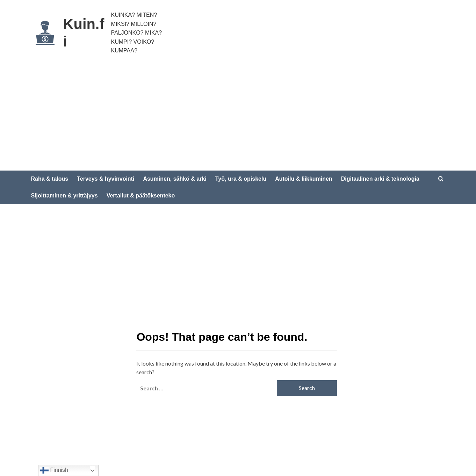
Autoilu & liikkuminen (304, 179)
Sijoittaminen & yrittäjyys (64, 196)
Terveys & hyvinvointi (106, 179)
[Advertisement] (238, 118)
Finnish (54, 470)
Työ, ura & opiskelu (241, 179)
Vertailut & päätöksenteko (141, 196)
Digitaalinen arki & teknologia (380, 179)
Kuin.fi (85, 33)
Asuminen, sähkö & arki (175, 179)
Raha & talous (50, 179)
